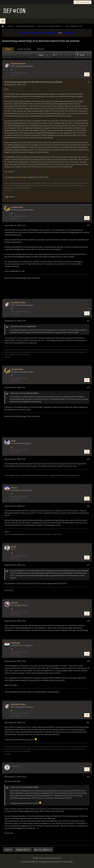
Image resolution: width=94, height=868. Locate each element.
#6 (88, 506)
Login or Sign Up (83, 2)
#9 (88, 661)
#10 (88, 723)
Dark (8, 850)
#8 (88, 621)
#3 (88, 321)
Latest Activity (24, 49)
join (60, 33)
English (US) (23, 850)
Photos (41, 49)
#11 (88, 777)
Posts (8, 49)
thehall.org (49, 104)
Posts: (13, 75)
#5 (88, 459)
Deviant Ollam (21, 177)
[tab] (8, 49)
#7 (88, 565)
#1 (88, 82)
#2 (88, 225)
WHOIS (20, 109)
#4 (88, 387)
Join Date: (15, 73)
